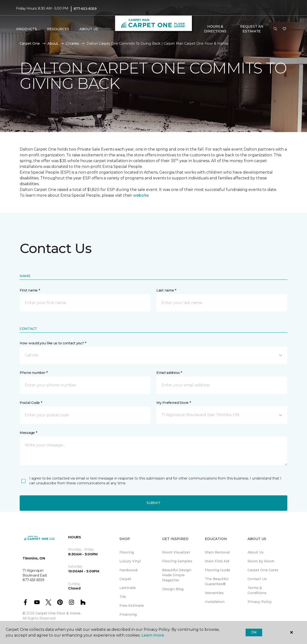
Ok (254, 632)
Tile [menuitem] (123, 597)
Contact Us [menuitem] (257, 579)
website (141, 195)
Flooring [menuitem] (127, 552)
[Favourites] (284, 29)
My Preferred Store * (174, 403)
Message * (28, 433)
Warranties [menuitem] (214, 593)
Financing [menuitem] (128, 614)
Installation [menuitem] (215, 602)
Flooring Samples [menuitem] (177, 561)
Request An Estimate (252, 29)
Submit (153, 503)
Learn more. (153, 635)
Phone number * (34, 373)
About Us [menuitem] (256, 552)
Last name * (166, 290)
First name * (30, 290)
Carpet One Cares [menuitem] (263, 570)
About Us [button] (89, 29)
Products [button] (27, 29)
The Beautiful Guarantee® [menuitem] (217, 581)
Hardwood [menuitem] (128, 570)
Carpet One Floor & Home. (58, 613)
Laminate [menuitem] (128, 588)
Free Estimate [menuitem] (132, 606)
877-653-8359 (85, 9)
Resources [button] (58, 29)
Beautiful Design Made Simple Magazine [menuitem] (177, 575)
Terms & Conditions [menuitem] (257, 590)
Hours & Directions (215, 29)
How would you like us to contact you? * (53, 343)
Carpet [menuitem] (125, 579)
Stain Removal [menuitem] (217, 552)
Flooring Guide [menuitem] (218, 570)
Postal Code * (31, 403)
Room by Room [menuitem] (261, 561)
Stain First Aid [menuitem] (217, 561)
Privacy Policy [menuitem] (260, 602)
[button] (275, 29)
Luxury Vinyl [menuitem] (130, 561)
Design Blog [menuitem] (173, 589)
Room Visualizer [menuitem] (176, 552)
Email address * (169, 373)
